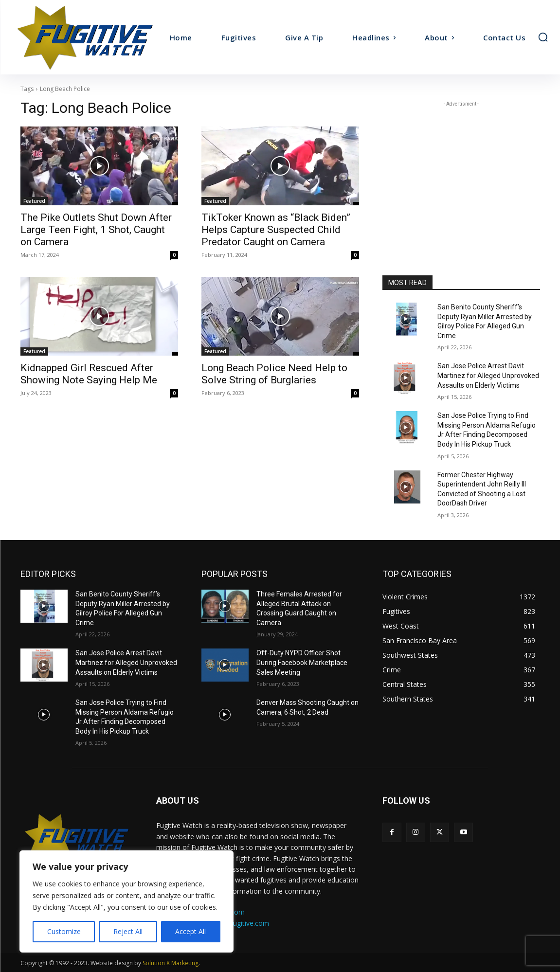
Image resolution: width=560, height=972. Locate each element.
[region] (126, 901)
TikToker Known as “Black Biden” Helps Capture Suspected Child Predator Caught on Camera (276, 230)
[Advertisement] (461, 170)
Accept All (190, 931)
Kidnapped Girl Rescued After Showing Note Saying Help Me (89, 374)
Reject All (128, 931)
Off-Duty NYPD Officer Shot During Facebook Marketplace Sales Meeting (302, 662)
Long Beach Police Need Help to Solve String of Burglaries (274, 374)
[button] (543, 37)
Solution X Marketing (171, 963)
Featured (34, 201)
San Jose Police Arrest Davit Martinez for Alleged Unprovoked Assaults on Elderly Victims (488, 375)
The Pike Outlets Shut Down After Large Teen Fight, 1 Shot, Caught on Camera (96, 230)
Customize (64, 931)
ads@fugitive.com (241, 923)
